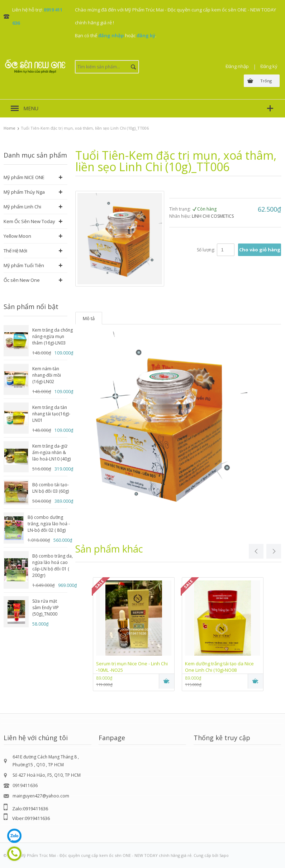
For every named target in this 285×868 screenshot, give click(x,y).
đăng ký (146, 35)
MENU (31, 108)
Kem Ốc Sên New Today (29, 221)
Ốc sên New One (22, 280)
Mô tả (89, 318)
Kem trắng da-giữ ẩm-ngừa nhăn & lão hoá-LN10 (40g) (51, 452)
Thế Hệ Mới (15, 251)
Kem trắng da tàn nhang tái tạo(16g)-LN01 (51, 414)
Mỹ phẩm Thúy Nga (24, 192)
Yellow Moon (17, 236)
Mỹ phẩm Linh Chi (22, 207)
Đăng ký (269, 66)
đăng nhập (111, 35)
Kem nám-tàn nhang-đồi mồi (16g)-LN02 (47, 375)
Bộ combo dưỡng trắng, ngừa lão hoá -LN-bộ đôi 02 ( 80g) (49, 524)
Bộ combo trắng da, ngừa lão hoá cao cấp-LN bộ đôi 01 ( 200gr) (53, 566)
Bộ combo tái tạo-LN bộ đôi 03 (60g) (51, 488)
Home (9, 128)
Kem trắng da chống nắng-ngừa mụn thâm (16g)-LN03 (53, 336)
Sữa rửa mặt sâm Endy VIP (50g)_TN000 (46, 607)
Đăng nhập (237, 66)
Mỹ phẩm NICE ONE (24, 177)
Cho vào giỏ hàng (260, 250)
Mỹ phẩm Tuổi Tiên (24, 265)
